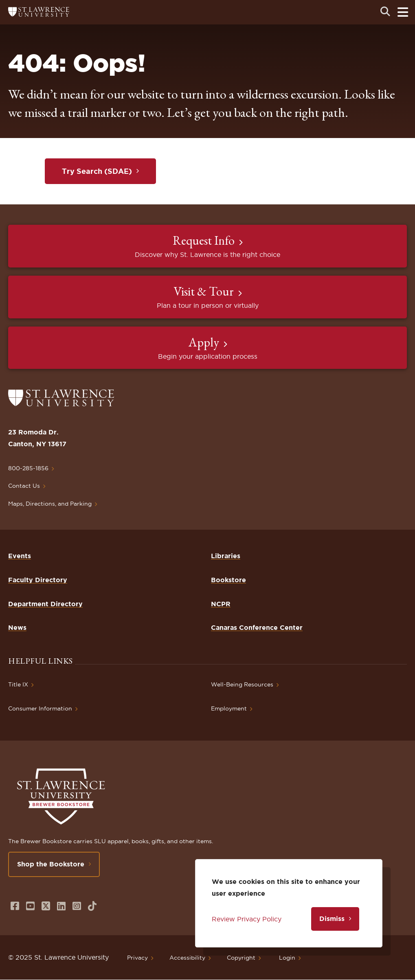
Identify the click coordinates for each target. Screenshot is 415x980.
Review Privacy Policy (247, 919)
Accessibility (187, 958)
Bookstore (228, 580)
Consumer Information (40, 708)
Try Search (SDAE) (97, 171)
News (17, 627)
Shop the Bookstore (51, 864)
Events (20, 556)
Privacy (137, 958)
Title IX (18, 684)
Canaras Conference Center (257, 627)
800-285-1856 (28, 468)
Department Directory (45, 604)
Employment (229, 708)
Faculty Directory (38, 580)
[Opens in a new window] (15, 906)
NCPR (221, 604)
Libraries (226, 556)
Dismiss (332, 919)
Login (287, 958)
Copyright (241, 958)
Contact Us (24, 486)
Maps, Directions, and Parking (50, 504)
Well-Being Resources (242, 684)
